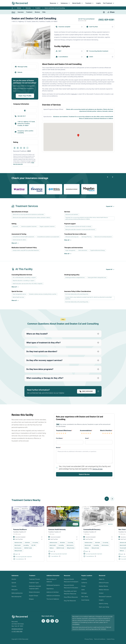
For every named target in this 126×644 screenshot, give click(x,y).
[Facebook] (43, 621)
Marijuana (15, 590)
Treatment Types (34, 583)
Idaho (83, 590)
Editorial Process (104, 583)
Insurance (21, 12)
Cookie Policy (111, 639)
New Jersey (85, 597)
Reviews (37, 12)
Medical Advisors (104, 590)
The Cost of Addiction (53, 599)
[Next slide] (113, 177)
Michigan (84, 593)
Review (58, 448)
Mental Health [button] (78, 3)
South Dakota (85, 600)
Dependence (50, 589)
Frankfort (38, 8)
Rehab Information (34, 592)
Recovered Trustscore (105, 597)
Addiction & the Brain (53, 592)
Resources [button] (54, 3)
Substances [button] (65, 3)
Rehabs (19, 8)
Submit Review (84, 474)
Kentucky (28, 8)
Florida (83, 586)
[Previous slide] (108, 177)
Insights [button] (98, 3)
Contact (101, 593)
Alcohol (14, 579)
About (13, 12)
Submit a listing (103, 604)
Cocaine (14, 586)
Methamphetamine (17, 593)
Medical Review (103, 586)
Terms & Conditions (100, 639)
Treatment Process (34, 579)
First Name (59, 438)
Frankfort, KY (58, 35)
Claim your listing (104, 607)
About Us (102, 579)
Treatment (29, 12)
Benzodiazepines (16, 597)
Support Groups (34, 596)
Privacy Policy (89, 639)
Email (87, 438)
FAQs (44, 12)
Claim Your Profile (25, 96)
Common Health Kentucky (57, 529)
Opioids (14, 583)
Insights (101, 600)
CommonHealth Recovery (92, 529)
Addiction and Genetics (53, 596)
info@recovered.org (17, 629)
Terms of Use (97, 469)
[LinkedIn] (57, 621)
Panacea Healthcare (20, 529)
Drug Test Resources (70, 601)
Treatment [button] (90, 3)
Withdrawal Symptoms (53, 585)
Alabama (84, 579)
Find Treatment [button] (109, 3)
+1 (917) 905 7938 (17, 631)
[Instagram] (48, 621)
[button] (84, 21)
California (84, 583)
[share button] (111, 12)
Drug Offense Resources (71, 597)
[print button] (104, 12)
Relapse (31, 599)
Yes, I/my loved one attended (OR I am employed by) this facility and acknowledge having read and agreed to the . (85, 468)
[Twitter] (52, 621)
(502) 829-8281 (86, 391)
